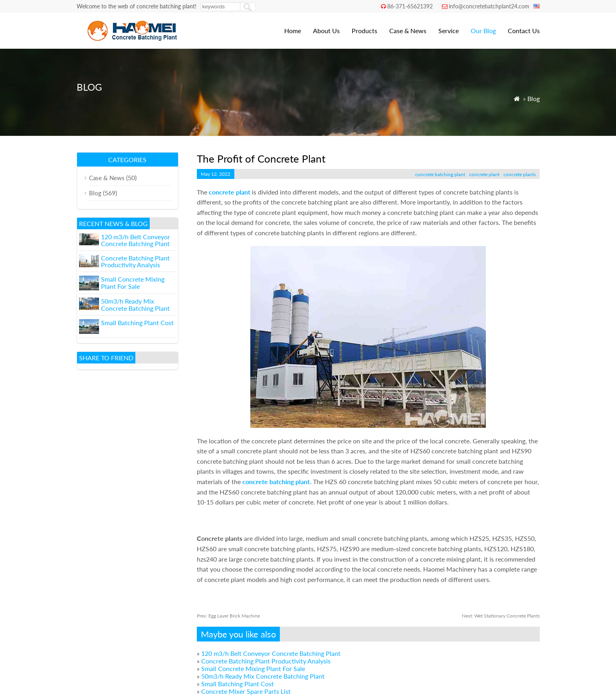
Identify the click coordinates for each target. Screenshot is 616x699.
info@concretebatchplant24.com (489, 6)
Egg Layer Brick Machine (228, 616)
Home (293, 31)
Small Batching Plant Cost (238, 684)
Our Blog (483, 31)
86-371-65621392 (410, 6)
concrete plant (484, 174)
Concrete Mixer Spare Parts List (246, 691)
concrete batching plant (440, 174)
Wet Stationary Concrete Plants (501, 616)
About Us (326, 31)
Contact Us (524, 31)
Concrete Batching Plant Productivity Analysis (266, 661)
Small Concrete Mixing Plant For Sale (253, 668)
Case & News (408, 31)
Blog (534, 98)
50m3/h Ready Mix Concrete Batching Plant (263, 676)
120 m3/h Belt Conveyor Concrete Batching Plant (271, 653)
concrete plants (520, 174)
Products (364, 31)
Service (449, 31)
